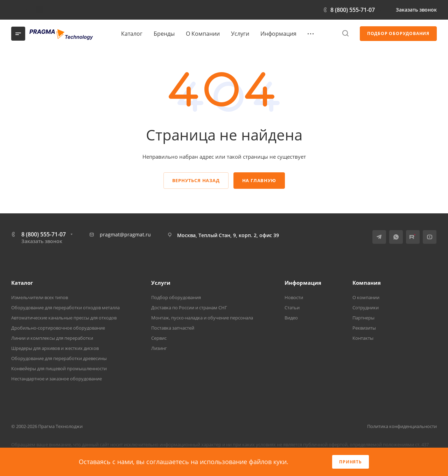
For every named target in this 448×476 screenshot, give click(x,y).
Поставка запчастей (173, 328)
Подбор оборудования (176, 297)
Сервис (159, 338)
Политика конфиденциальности (402, 426)
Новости (294, 297)
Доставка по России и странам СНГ (189, 308)
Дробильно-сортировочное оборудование (58, 328)
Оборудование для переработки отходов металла (65, 308)
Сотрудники (366, 308)
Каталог (22, 283)
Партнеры (363, 318)
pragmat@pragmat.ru (125, 234)
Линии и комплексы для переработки (52, 338)
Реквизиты (364, 328)
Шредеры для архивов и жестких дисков (55, 348)
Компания (367, 283)
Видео (291, 318)
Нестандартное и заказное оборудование (57, 379)
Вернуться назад (196, 180)
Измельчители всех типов (40, 297)
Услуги (161, 283)
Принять (351, 462)
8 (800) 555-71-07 (353, 10)
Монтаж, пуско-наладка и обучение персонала (202, 318)
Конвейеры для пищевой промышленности (59, 368)
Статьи (292, 308)
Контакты (363, 338)
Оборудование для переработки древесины (59, 358)
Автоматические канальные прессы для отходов (64, 318)
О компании (366, 297)
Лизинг (159, 348)
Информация (303, 283)
